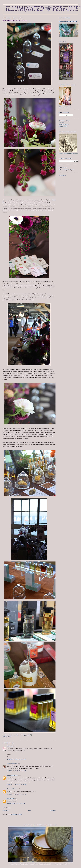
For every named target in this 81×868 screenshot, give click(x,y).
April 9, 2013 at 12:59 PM (16, 804)
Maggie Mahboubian (12, 764)
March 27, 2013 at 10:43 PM (17, 794)
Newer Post (5, 811)
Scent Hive (10, 746)
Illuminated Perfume (12, 775)
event (9, 737)
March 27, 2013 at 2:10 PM (16, 771)
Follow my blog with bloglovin (67, 170)
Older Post (53, 811)
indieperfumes (11, 798)
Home (29, 811)
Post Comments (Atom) (16, 814)
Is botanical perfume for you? (68, 21)
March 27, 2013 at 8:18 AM (16, 759)
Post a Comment (7, 808)
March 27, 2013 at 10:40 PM (17, 784)
